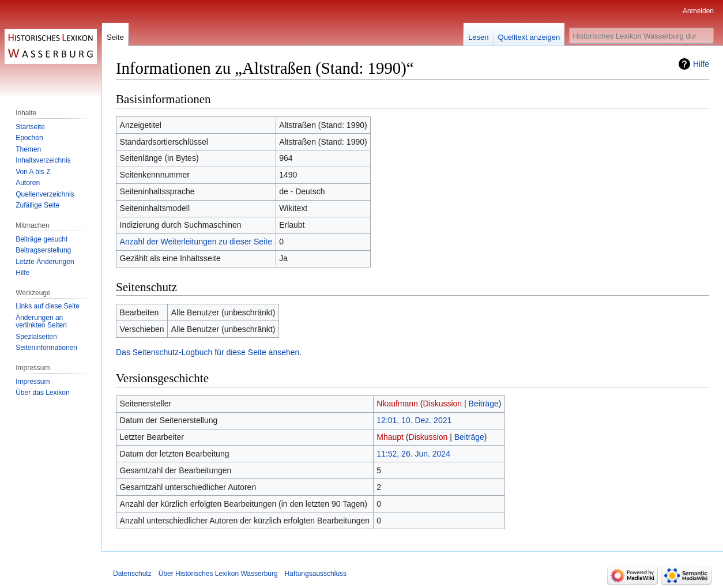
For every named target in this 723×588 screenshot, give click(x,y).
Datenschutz (132, 574)
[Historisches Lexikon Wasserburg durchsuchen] (641, 36)
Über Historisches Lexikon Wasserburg (218, 574)
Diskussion (442, 404)
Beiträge (484, 404)
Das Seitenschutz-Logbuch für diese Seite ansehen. (209, 352)
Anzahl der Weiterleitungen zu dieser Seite (196, 242)
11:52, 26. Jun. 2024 (413, 454)
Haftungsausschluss (316, 574)
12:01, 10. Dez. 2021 (414, 420)
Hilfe (701, 64)
